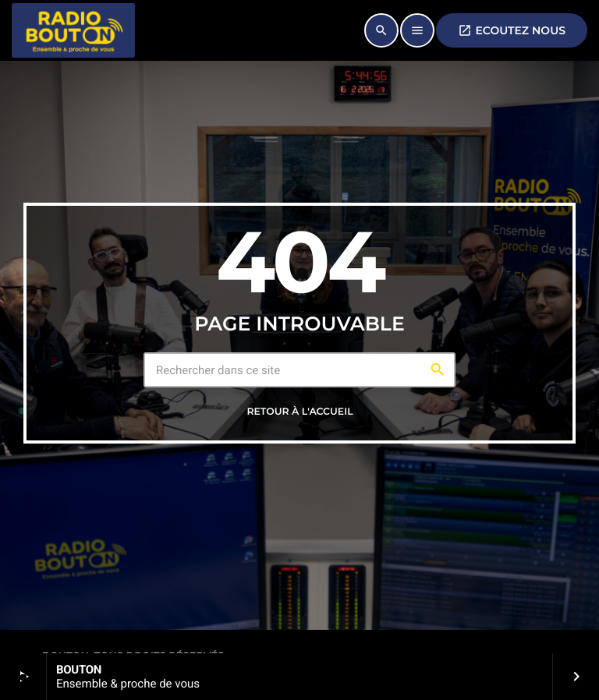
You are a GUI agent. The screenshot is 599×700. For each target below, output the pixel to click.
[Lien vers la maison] (73, 30)
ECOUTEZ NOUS (512, 30)
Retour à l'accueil (299, 412)
